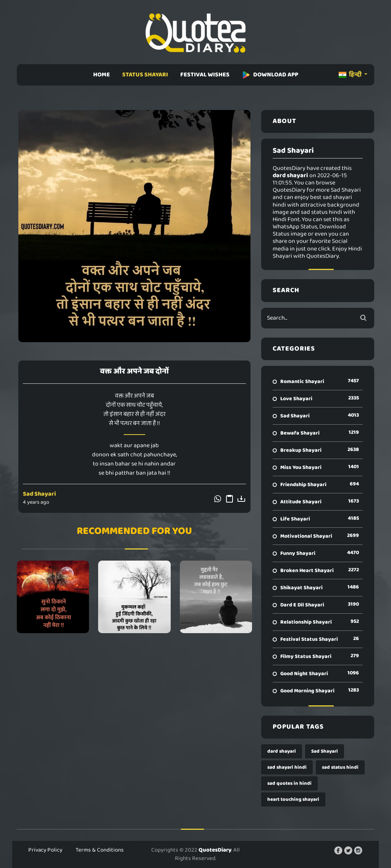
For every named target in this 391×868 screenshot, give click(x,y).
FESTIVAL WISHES (205, 75)
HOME (102, 75)
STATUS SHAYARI (145, 75)
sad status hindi (340, 767)
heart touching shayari (293, 799)
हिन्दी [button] (351, 75)
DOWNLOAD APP (270, 75)
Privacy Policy (45, 850)
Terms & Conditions (100, 850)
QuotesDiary (215, 850)
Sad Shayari (40, 494)
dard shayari (282, 751)
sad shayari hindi (287, 767)
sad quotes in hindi (289, 783)
